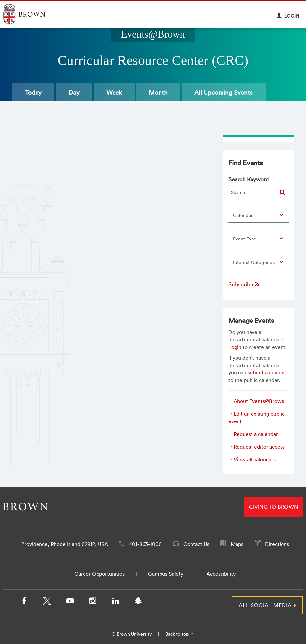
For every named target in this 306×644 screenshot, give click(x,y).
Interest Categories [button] (254, 262)
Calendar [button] (243, 215)
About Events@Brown (259, 401)
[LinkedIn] (115, 602)
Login (235, 347)
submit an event (266, 372)
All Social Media (265, 605)
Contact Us (196, 544)
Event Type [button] (245, 239)
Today (33, 92)
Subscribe (244, 284)
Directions (277, 544)
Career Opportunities (99, 574)
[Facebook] (24, 602)
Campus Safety (166, 574)
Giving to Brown (273, 507)
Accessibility (221, 574)
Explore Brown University (32, 14)
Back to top (180, 634)
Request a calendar (256, 434)
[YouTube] (70, 602)
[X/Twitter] (47, 602)
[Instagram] (93, 602)
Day (74, 92)
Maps (237, 544)
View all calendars (255, 459)
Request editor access (259, 447)
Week (114, 92)
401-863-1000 (145, 544)
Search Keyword (249, 179)
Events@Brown (153, 34)
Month (158, 92)
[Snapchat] (138, 602)
